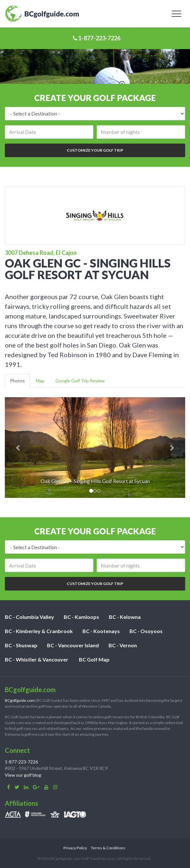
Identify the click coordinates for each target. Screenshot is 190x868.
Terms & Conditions (108, 848)
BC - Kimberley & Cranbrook (39, 631)
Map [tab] (40, 381)
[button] (18, 448)
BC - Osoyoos (146, 631)
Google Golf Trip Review (80, 381)
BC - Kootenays (101, 631)
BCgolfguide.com (20, 700)
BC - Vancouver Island (73, 645)
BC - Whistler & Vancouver (37, 659)
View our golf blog (23, 775)
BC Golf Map (94, 659)
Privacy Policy (75, 848)
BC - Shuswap (21, 645)
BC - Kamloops (81, 617)
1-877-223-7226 (97, 38)
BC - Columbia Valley (29, 617)
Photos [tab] (17, 381)
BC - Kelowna (125, 617)
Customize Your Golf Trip (95, 150)
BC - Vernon (123, 645)
